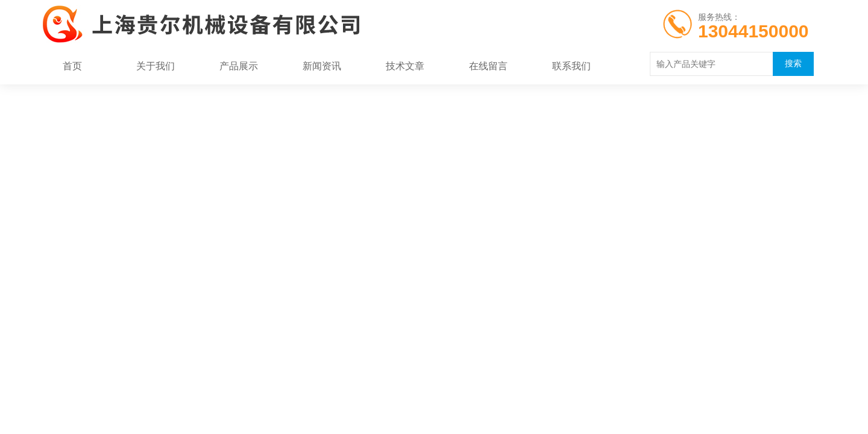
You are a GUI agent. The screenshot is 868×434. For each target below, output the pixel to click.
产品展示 (239, 66)
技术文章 (405, 66)
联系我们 (571, 66)
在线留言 (488, 66)
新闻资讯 (322, 66)
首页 (72, 66)
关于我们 (156, 66)
